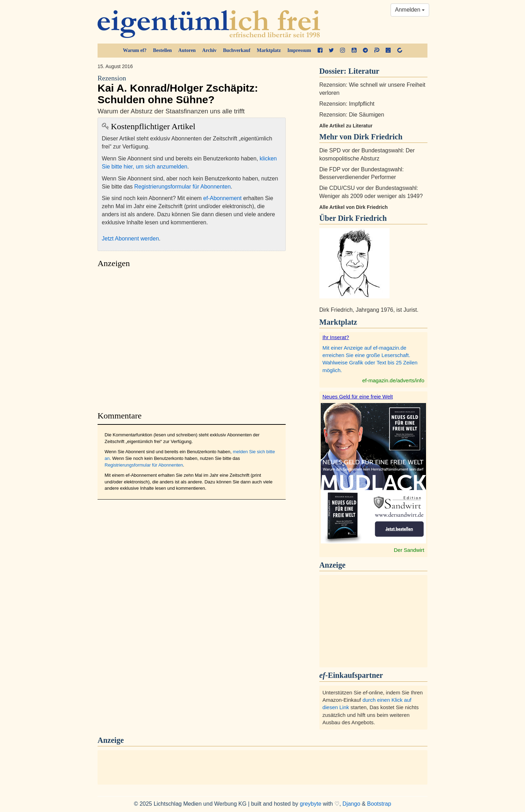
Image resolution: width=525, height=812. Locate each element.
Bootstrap (379, 804)
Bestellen (162, 50)
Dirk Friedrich (362, 218)
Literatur (364, 71)
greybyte (310, 804)
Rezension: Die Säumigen (352, 115)
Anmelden (410, 10)
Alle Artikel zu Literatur (346, 126)
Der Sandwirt (409, 550)
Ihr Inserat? (336, 337)
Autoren (187, 50)
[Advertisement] (192, 338)
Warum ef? (135, 50)
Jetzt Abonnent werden (130, 239)
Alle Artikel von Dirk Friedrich (354, 207)
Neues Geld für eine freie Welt (358, 397)
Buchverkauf (237, 50)
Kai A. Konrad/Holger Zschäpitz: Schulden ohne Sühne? (192, 90)
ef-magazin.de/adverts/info (393, 380)
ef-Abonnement (222, 198)
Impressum (299, 50)
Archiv (209, 50)
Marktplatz (269, 50)
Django (351, 804)
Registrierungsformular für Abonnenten (183, 187)
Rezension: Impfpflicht (347, 104)
